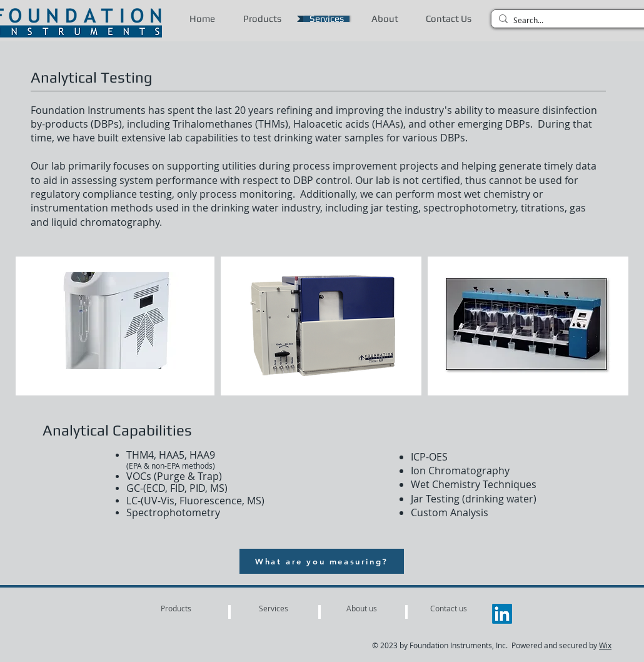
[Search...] (573, 20)
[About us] (362, 609)
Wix (605, 645)
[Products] (176, 609)
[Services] (273, 609)
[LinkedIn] (502, 614)
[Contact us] (449, 609)
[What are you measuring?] (322, 561)
